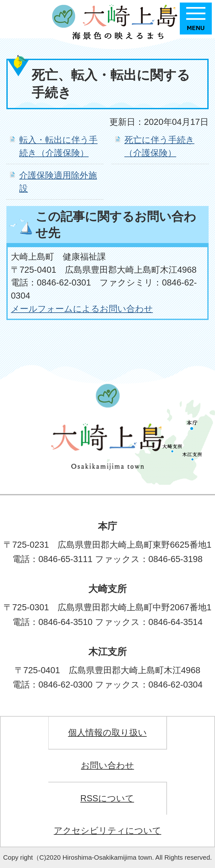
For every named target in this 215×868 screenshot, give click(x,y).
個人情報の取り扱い (107, 732)
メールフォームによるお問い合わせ (82, 309)
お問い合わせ (107, 765)
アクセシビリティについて (107, 830)
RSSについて (107, 798)
